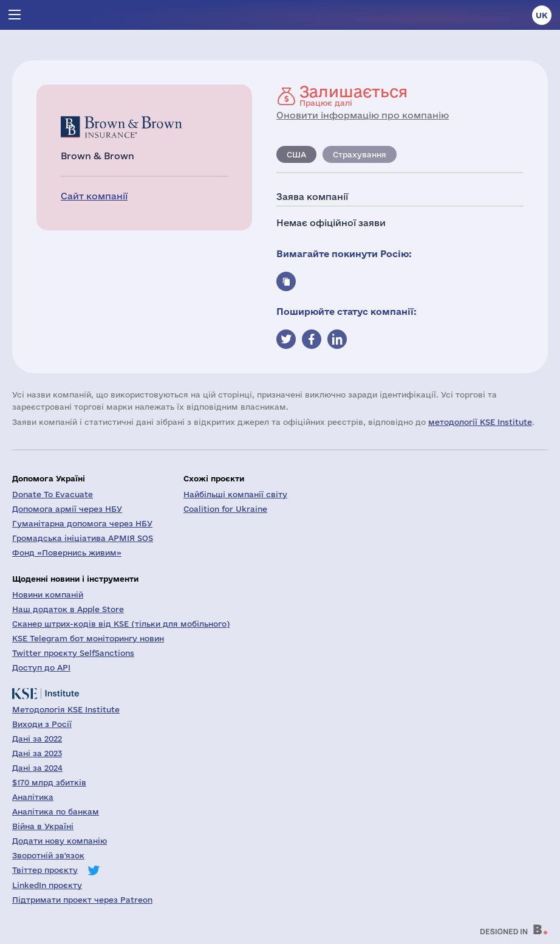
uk (542, 15)
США (296, 154)
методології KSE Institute (480, 422)
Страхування (360, 154)
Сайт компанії (94, 196)
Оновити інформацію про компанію (363, 115)
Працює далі (353, 95)
